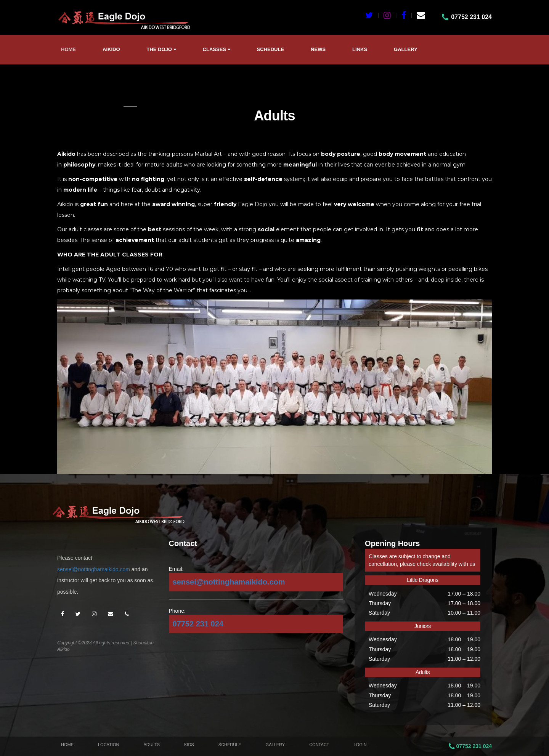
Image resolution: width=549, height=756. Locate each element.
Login (360, 745)
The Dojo (161, 49)
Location (108, 745)
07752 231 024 (198, 624)
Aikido (111, 49)
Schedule (271, 49)
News (318, 49)
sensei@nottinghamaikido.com (94, 569)
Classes (217, 49)
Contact (319, 745)
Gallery (406, 49)
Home (68, 49)
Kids (189, 745)
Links (360, 49)
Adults (152, 745)
